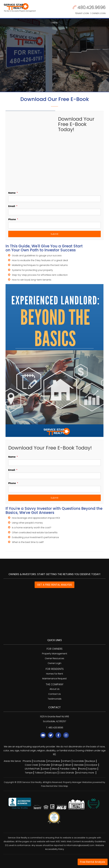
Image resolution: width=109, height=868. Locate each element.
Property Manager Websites (77, 782)
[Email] (54, 212)
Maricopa (51, 773)
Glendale (79, 765)
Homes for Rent (55, 674)
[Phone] (54, 225)
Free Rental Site (49, 786)
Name (12, 193)
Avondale (78, 761)
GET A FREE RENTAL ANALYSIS (54, 585)
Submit (54, 234)
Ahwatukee (54, 761)
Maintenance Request (54, 679)
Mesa (55, 769)
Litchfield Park (32, 769)
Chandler (45, 765)
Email (12, 206)
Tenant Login (82, 13)
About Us (54, 689)
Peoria (82, 769)
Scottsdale (39, 761)
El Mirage (57, 765)
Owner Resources (54, 658)
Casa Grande (66, 773)
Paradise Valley (68, 769)
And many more (85, 773)
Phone (12, 219)
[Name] (54, 199)
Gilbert (68, 765)
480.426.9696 (92, 8)
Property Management (55, 654)
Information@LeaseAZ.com (80, 845)
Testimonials (55, 699)
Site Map (63, 786)
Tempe (29, 773)
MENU (55, 23)
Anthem (67, 761)
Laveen (46, 769)
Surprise (92, 769)
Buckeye (91, 761)
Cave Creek (31, 765)
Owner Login (99, 13)
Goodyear (92, 765)
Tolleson (39, 773)
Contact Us (54, 694)
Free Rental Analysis (93, 862)
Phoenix (27, 761)
